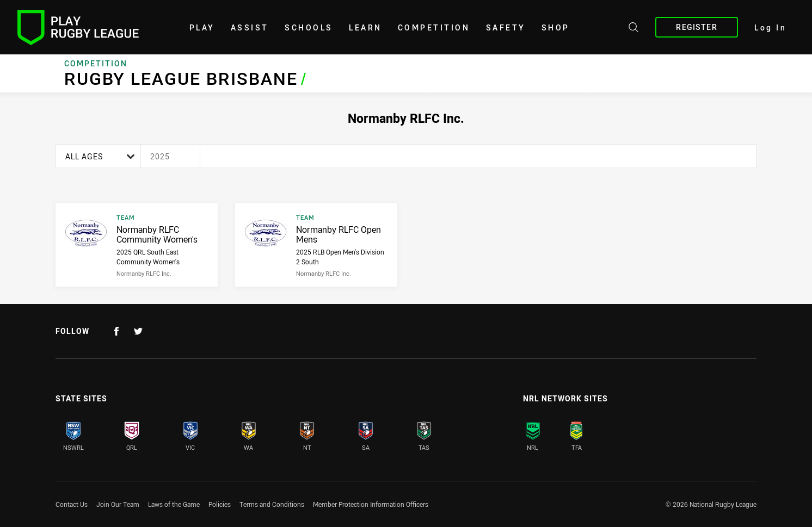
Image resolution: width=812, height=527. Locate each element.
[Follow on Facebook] (116, 331)
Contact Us (72, 504)
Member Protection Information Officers (371, 504)
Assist (250, 27)
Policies (220, 504)
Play (202, 27)
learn (365, 27)
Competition (434, 27)
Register (696, 27)
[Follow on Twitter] (138, 331)
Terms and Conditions (272, 504)
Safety (506, 27)
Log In (770, 27)
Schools (309, 27)
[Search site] (633, 29)
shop (556, 27)
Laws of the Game (174, 504)
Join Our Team (118, 504)
